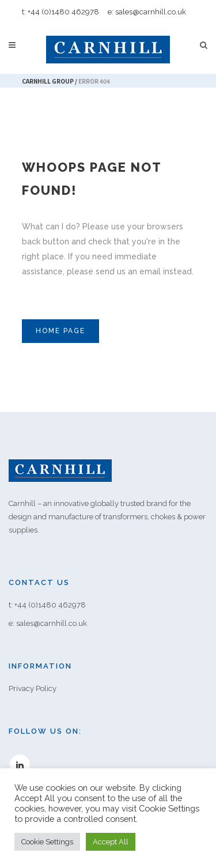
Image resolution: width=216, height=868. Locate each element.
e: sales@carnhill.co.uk (147, 12)
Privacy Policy (33, 688)
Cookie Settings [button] (47, 842)
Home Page (60, 331)
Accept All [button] (111, 842)
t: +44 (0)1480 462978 (60, 12)
